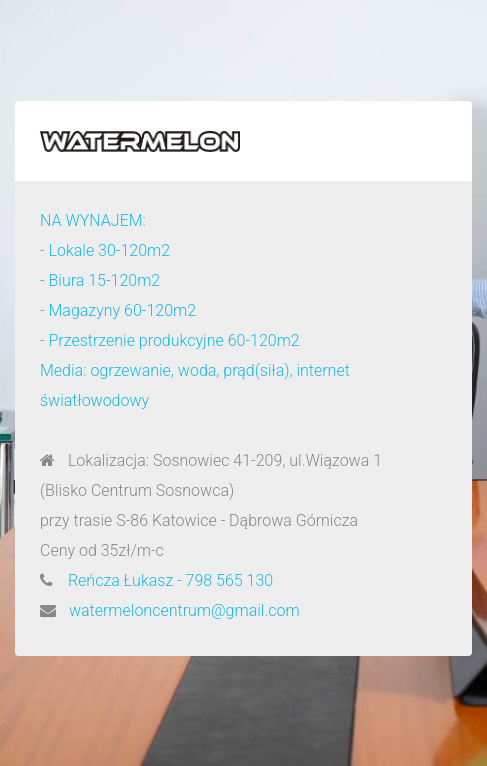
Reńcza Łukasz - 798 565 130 (170, 580)
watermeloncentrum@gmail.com (184, 610)
